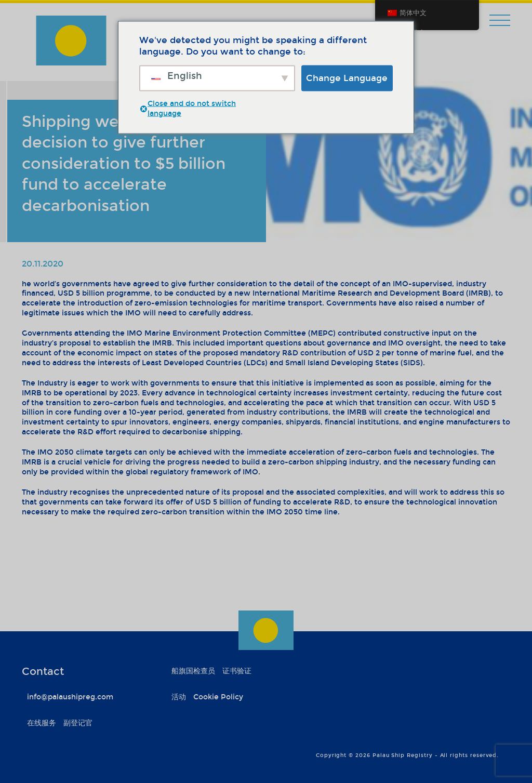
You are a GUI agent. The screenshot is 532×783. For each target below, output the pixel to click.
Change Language (347, 78)
